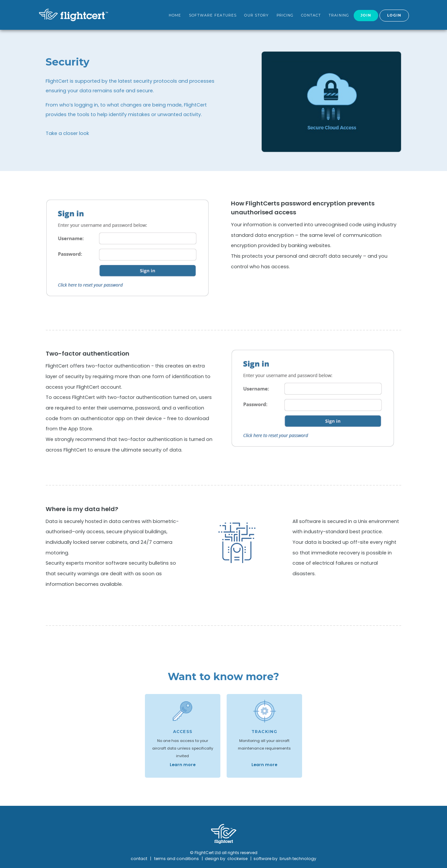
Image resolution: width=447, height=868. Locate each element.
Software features (213, 15)
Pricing (285, 15)
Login (394, 15)
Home (175, 15)
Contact (311, 15)
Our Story (256, 15)
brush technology (298, 859)
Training (339, 15)
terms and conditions (177, 859)
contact (139, 859)
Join (366, 15)
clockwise (238, 859)
